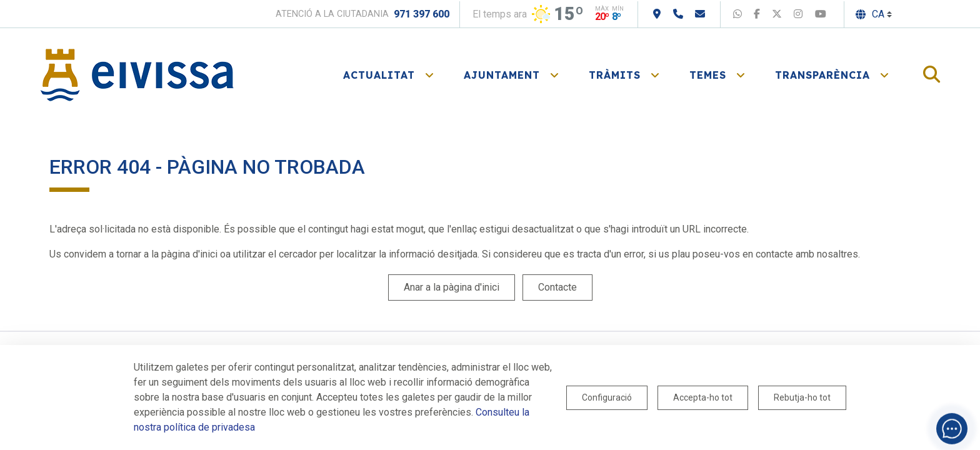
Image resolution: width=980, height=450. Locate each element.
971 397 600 (422, 14)
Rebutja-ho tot (802, 397)
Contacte (557, 287)
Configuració (607, 397)
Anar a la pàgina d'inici (452, 287)
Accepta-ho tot (703, 397)
